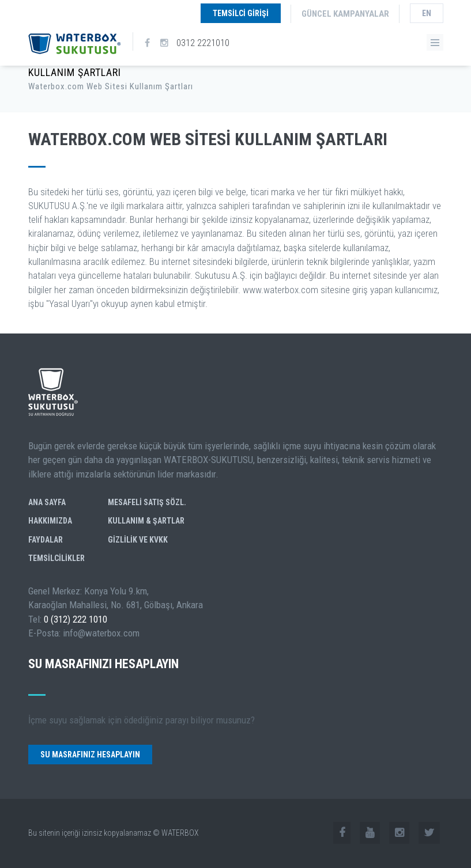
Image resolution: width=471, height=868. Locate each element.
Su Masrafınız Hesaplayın (90, 755)
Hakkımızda (50, 521)
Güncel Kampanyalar (345, 14)
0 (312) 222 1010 (76, 619)
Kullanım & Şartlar (146, 521)
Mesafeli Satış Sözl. (147, 502)
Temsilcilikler (56, 558)
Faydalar (46, 540)
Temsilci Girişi (241, 13)
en (427, 13)
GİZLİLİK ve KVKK (138, 540)
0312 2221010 (203, 43)
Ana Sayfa (47, 502)
